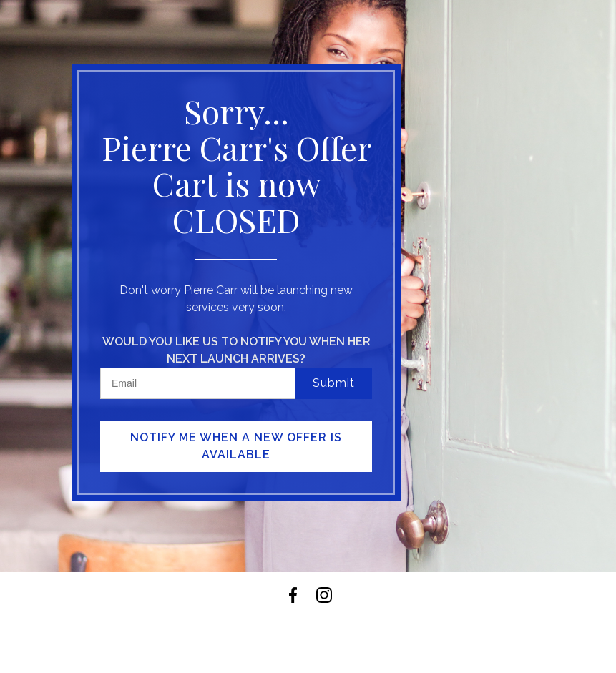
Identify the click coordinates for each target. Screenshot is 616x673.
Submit (334, 383)
